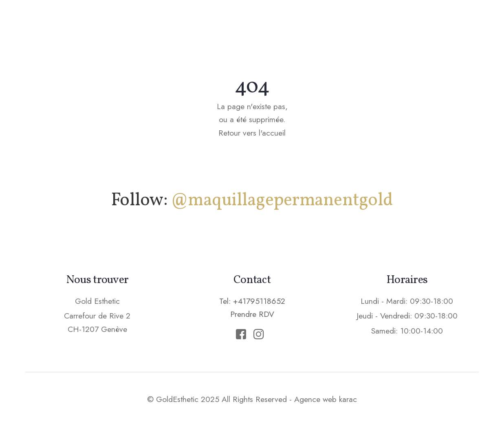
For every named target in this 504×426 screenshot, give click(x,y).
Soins (289, 22)
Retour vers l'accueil (252, 133)
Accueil (180, 22)
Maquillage (237, 22)
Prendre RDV (443, 22)
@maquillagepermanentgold (282, 201)
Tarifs (384, 22)
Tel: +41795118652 (252, 301)
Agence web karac (326, 399)
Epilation (336, 22)
